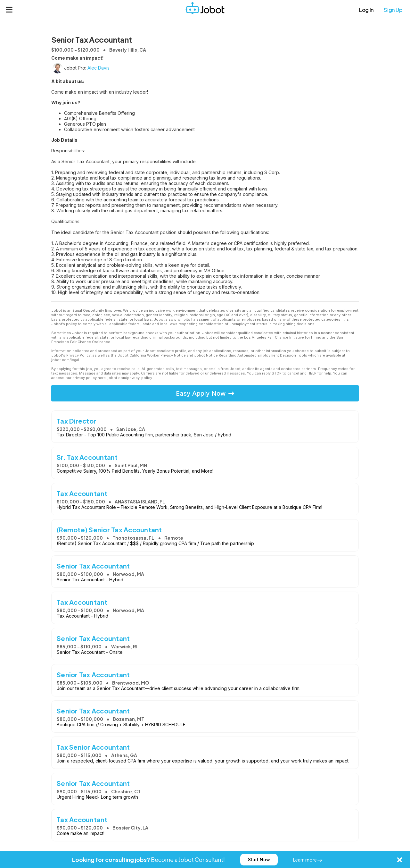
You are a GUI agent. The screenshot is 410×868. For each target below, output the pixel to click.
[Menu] (9, 10)
